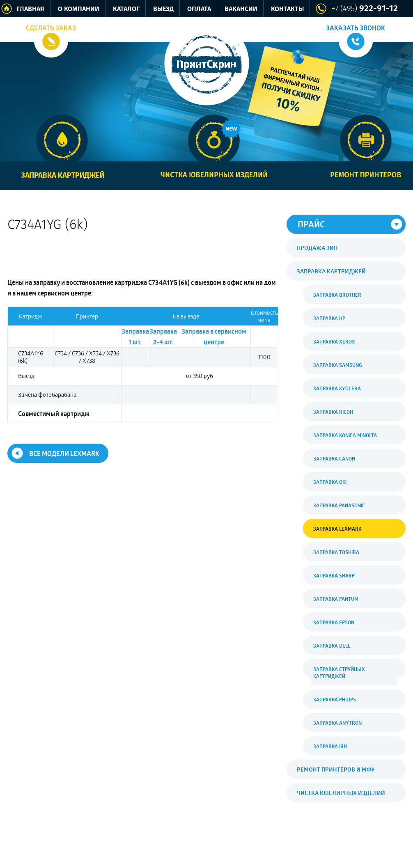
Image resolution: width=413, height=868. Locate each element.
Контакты (287, 9)
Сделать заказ (51, 28)
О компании (79, 9)
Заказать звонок (356, 28)
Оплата (199, 9)
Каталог (126, 9)
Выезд (163, 9)
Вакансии (241, 9)
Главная (31, 9)
